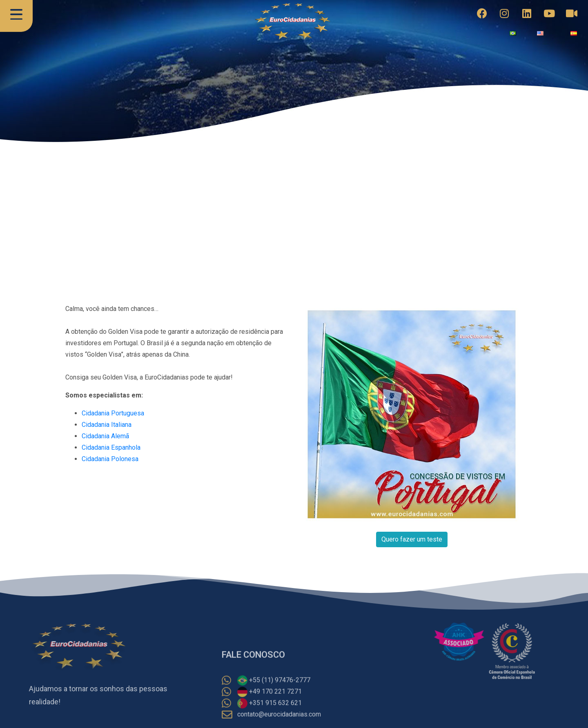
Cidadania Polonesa (110, 459)
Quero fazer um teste (412, 539)
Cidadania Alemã (105, 436)
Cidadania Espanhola (111, 447)
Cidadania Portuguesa (113, 413)
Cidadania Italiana (107, 425)
